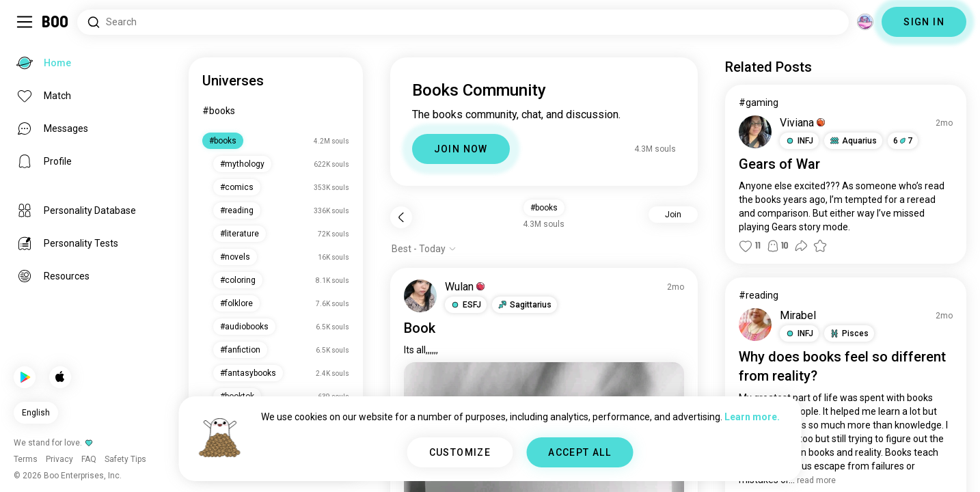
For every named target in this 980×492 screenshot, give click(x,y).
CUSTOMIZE (460, 452)
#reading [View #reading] (759, 295)
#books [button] (544, 208)
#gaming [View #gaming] (759, 102)
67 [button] (903, 141)
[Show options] (424, 249)
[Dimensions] (865, 22)
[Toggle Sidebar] (25, 22)
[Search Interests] (463, 22)
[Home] (56, 22)
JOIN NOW (461, 149)
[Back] (401, 217)
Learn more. (752, 417)
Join (673, 215)
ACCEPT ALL (580, 452)
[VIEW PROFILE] (420, 296)
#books (219, 111)
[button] (466, 305)
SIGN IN (924, 22)
